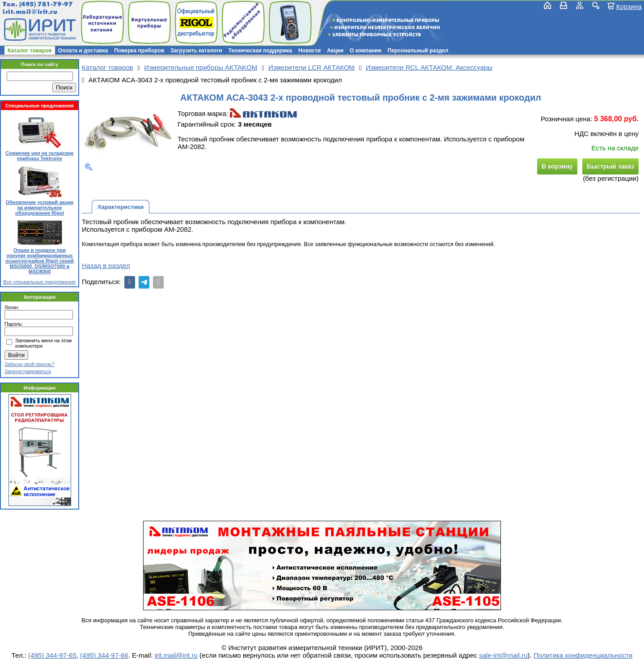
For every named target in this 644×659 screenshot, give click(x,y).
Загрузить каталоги (196, 51)
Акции (335, 51)
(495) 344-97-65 (52, 655)
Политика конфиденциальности (583, 655)
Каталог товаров (30, 51)
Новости (309, 51)
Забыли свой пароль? (29, 364)
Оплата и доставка (83, 51)
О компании (366, 51)
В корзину (557, 166)
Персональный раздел (418, 51)
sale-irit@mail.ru (503, 655)
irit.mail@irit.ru (30, 12)
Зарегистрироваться (28, 371)
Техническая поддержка (260, 51)
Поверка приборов (139, 51)
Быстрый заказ (610, 166)
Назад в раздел (106, 266)
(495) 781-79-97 (46, 4)
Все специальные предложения (39, 282)
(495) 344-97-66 (104, 655)
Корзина (629, 6)
